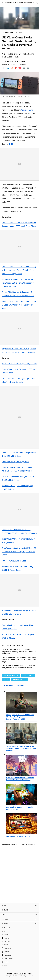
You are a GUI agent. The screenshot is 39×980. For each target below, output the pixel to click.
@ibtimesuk (21, 61)
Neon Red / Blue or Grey (26, 301)
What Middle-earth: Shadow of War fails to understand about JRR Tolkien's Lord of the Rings (19, 660)
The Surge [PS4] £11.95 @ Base (15, 462)
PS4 (11, 144)
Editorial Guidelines (28, 844)
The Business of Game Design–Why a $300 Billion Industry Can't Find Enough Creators (21, 748)
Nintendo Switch (28, 110)
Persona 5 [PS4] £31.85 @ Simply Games (19, 364)
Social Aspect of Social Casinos (18, 836)
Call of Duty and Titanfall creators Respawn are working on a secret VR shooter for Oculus (19, 652)
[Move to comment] (28, 68)
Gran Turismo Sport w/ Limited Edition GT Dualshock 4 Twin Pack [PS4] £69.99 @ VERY (19, 552)
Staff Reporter (9, 61)
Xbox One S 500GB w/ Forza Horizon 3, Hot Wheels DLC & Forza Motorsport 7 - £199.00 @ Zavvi (18, 283)
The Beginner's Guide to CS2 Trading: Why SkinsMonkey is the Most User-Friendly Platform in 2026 (20, 717)
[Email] (24, 68)
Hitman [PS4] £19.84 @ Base (14, 561)
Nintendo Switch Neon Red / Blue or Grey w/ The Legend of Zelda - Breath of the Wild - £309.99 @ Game (19, 270)
